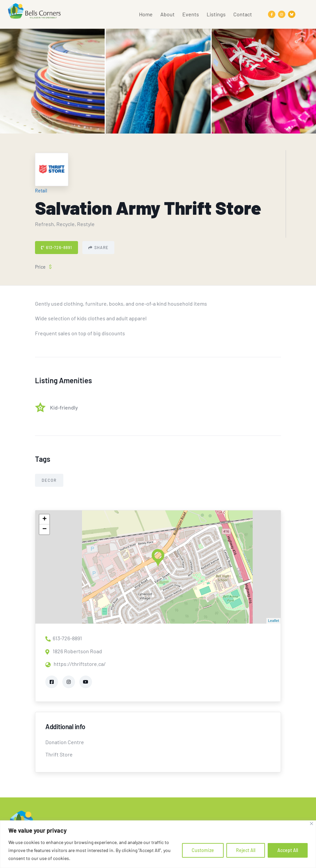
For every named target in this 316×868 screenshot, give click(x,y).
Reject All (246, 850)
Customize (203, 850)
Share (98, 247)
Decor (49, 480)
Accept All (288, 850)
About (167, 14)
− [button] (44, 529)
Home (146, 14)
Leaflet (273, 621)
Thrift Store (59, 754)
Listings (216, 14)
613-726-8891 (56, 247)
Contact (243, 14)
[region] (158, 844)
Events (191, 14)
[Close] (311, 824)
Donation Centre (65, 742)
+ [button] (44, 519)
